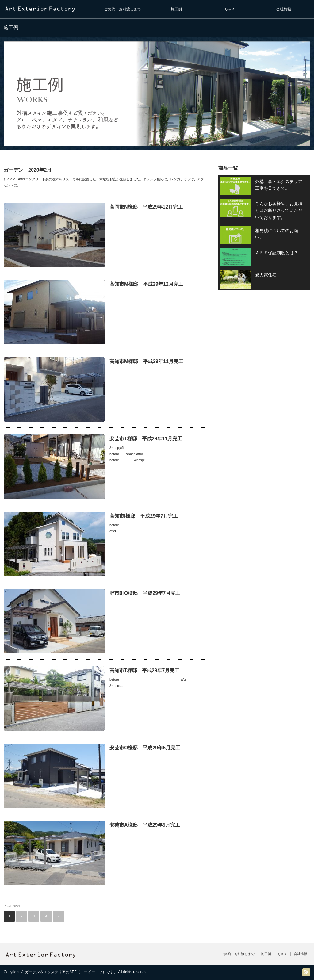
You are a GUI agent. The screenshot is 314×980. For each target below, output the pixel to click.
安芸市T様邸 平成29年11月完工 (146, 439)
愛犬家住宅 (266, 275)
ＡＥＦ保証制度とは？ (277, 253)
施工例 (176, 9)
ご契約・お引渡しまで (123, 9)
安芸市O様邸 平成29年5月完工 (145, 748)
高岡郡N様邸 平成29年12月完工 (146, 207)
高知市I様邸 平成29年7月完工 (144, 516)
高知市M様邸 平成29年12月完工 (146, 284)
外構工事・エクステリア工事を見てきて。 (279, 185)
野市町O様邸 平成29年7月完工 (145, 593)
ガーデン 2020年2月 (28, 170)
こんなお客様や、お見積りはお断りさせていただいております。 (279, 211)
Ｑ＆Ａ (230, 9)
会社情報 (284, 9)
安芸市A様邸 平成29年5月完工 (145, 825)
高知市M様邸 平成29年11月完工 (146, 361)
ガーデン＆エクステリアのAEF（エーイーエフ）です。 (71, 972)
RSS (306, 972)
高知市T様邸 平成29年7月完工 (144, 670)
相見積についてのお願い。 (277, 234)
